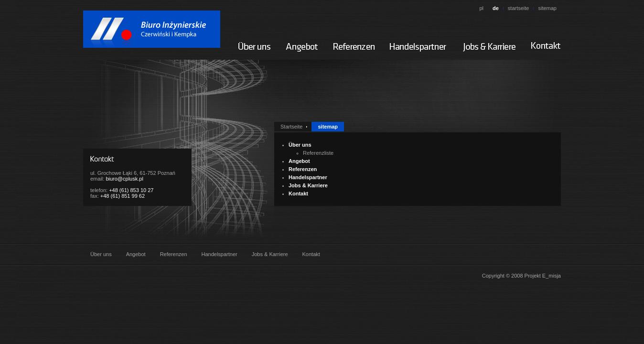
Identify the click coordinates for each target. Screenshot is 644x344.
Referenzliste (318, 153)
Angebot (299, 161)
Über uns (300, 145)
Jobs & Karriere (308, 185)
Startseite (291, 127)
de (496, 8)
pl (481, 8)
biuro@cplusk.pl (124, 179)
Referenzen (303, 169)
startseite (519, 8)
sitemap (547, 8)
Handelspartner (308, 177)
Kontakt (298, 193)
